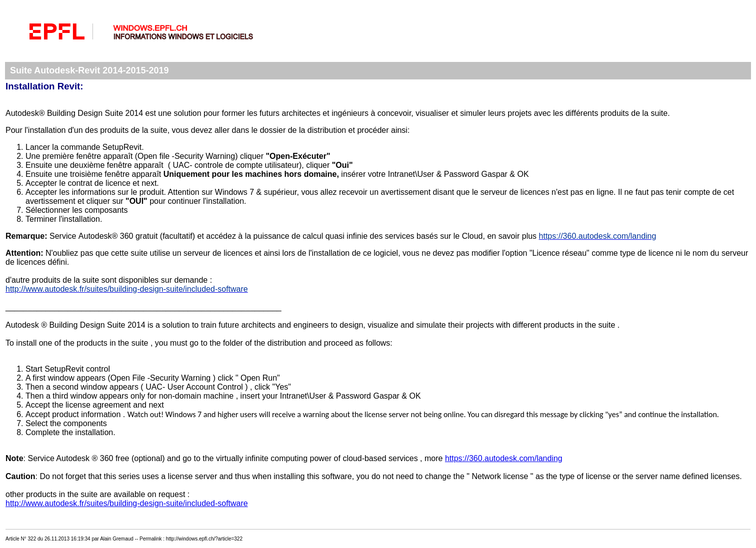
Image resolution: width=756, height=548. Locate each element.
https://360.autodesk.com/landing (504, 458)
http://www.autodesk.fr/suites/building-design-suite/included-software (127, 503)
